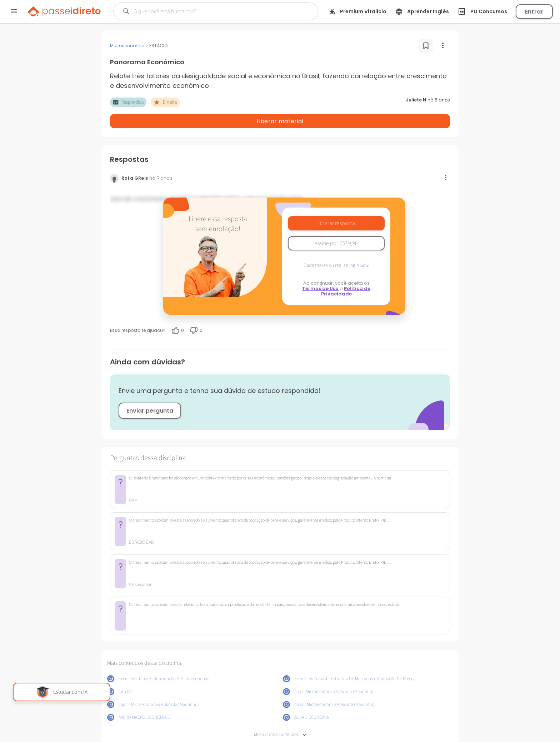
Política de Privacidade (346, 273)
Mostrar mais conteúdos (280, 716)
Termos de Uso (320, 270)
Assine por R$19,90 (336, 225)
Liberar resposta (336, 205)
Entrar (534, 12)
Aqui (365, 247)
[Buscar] (206, 11)
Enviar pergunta (150, 392)
